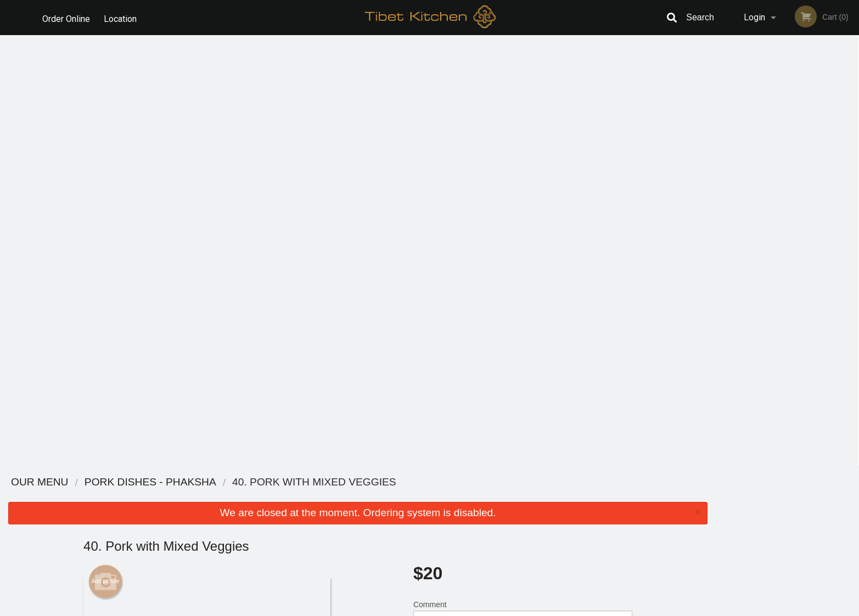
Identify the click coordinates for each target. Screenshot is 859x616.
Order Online (66, 17)
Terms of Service (448, 608)
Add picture (106, 151)
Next (851, 146)
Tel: (603, 524)
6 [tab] (829, 217)
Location (122, 17)
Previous (724, 146)
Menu (401, 497)
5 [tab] (812, 217)
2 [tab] (763, 217)
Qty (447, 233)
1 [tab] (746, 217)
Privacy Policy (506, 524)
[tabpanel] (787, 146)
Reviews (497, 497)
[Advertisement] (358, 430)
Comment (523, 188)
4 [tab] (796, 217)
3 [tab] (779, 217)
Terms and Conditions (518, 510)
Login (754, 17)
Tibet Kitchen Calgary (220, 482)
